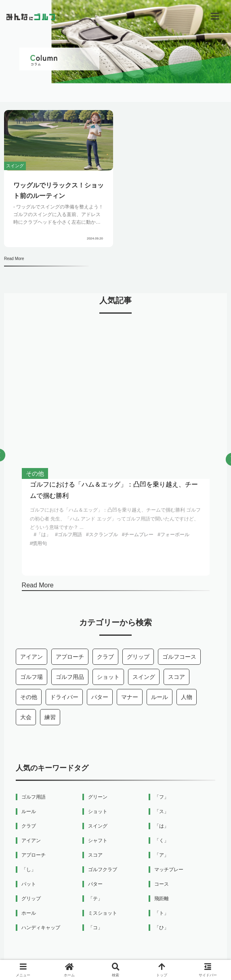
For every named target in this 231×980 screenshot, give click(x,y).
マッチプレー (169, 870)
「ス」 (162, 811)
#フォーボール (173, 535)
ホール (29, 913)
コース (162, 884)
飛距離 (162, 899)
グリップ (138, 657)
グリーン (98, 797)
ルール (160, 697)
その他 (29, 697)
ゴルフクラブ (103, 870)
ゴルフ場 (31, 677)
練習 (50, 717)
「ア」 (162, 855)
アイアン (31, 657)
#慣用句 (39, 543)
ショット (108, 677)
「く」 (162, 841)
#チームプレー (138, 535)
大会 (26, 717)
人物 (187, 697)
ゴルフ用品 (70, 677)
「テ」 (95, 899)
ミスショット (103, 913)
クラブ (105, 657)
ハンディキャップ (41, 928)
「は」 (162, 826)
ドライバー (64, 697)
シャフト (98, 841)
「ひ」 (162, 928)
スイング (144, 677)
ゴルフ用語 (34, 797)
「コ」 (95, 928)
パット (29, 884)
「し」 (29, 870)
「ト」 (162, 913)
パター (100, 697)
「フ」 (162, 797)
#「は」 (43, 535)
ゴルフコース (179, 657)
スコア (176, 677)
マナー (130, 697)
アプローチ (70, 657)
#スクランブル (102, 535)
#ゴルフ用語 (68, 535)
